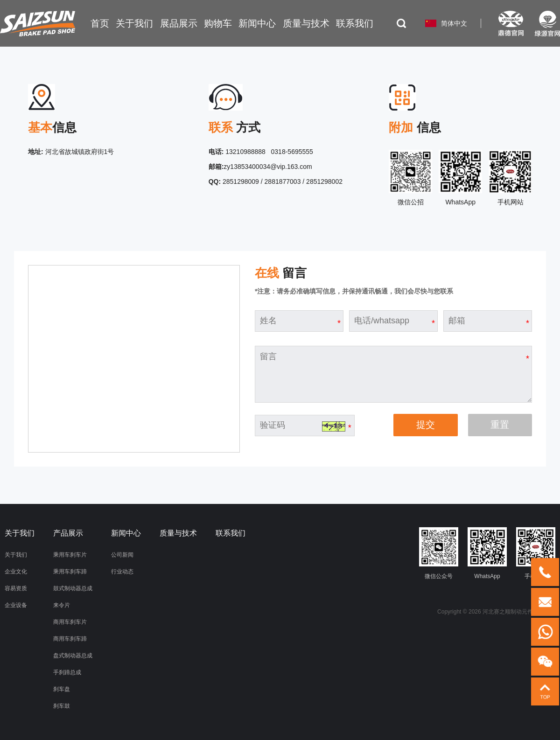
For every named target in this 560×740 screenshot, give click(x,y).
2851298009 (241, 182)
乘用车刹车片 (70, 555)
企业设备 (16, 605)
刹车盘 (62, 689)
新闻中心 (126, 533)
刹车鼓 (62, 706)
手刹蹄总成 (67, 672)
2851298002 (324, 182)
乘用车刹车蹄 (70, 572)
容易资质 (16, 588)
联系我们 (231, 533)
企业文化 (16, 572)
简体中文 (454, 23)
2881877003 (283, 182)
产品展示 (68, 533)
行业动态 (122, 572)
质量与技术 (178, 533)
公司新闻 (122, 555)
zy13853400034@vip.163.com (268, 167)
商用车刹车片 (70, 622)
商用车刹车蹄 (70, 639)
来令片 (62, 605)
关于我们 (16, 555)
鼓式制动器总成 (73, 588)
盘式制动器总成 (73, 656)
